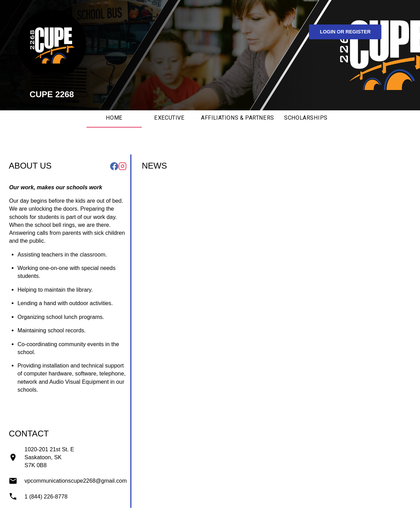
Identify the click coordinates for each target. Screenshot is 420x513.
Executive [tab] (169, 118)
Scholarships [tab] (306, 118)
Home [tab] (114, 118)
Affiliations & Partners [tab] (238, 118)
